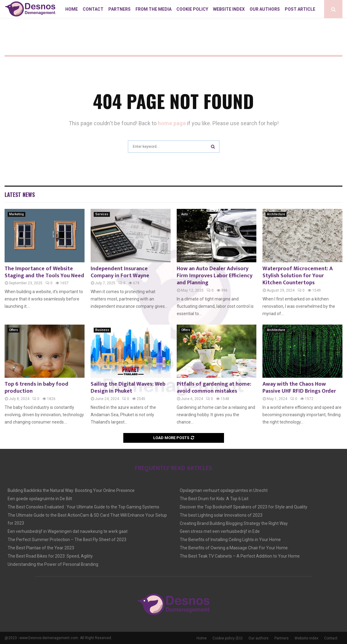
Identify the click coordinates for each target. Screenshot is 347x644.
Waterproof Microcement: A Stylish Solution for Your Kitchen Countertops (298, 276)
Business (102, 330)
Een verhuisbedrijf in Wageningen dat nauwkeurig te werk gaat (68, 531)
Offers (14, 330)
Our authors (265, 9)
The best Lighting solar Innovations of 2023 (221, 515)
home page (172, 123)
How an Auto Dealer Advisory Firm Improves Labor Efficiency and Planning (215, 276)
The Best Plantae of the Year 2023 (41, 548)
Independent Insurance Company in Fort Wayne (120, 272)
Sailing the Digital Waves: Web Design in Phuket (128, 388)
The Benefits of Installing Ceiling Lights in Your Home (230, 540)
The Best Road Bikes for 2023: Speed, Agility (50, 556)
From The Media (154, 9)
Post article (300, 9)
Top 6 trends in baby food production (36, 388)
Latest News (20, 195)
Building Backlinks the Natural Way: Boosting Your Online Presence (71, 490)
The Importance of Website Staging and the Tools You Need (44, 272)
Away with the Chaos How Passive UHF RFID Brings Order (299, 388)
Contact (93, 9)
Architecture (276, 214)
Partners (119, 9)
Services (102, 214)
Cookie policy (192, 9)
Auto (184, 214)
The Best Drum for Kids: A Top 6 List (214, 499)
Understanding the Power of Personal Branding (53, 564)
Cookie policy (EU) (228, 638)
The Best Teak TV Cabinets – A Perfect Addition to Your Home (240, 556)
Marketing (16, 214)
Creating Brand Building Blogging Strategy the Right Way (234, 523)
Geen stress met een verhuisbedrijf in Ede (220, 531)
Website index (229, 9)
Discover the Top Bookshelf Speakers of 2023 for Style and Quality (244, 507)
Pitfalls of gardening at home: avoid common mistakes (214, 388)
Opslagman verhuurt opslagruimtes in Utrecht (224, 490)
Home (72, 9)
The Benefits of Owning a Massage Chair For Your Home (234, 548)
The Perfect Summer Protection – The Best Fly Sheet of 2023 (67, 540)
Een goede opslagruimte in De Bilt (40, 499)
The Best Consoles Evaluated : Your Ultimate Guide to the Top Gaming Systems (83, 507)
